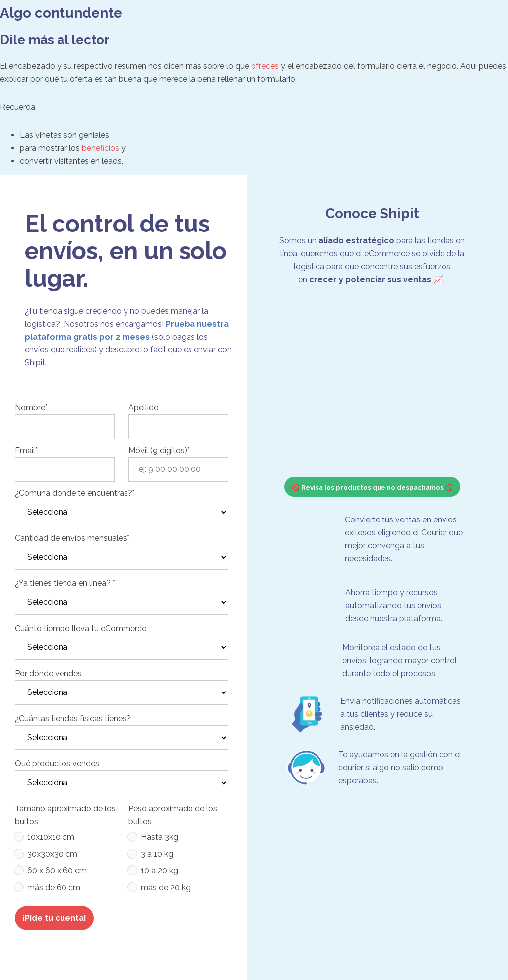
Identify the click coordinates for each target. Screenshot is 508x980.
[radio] (65, 839)
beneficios (100, 148)
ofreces (265, 66)
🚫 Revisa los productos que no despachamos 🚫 (372, 488)
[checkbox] (65, 865)
